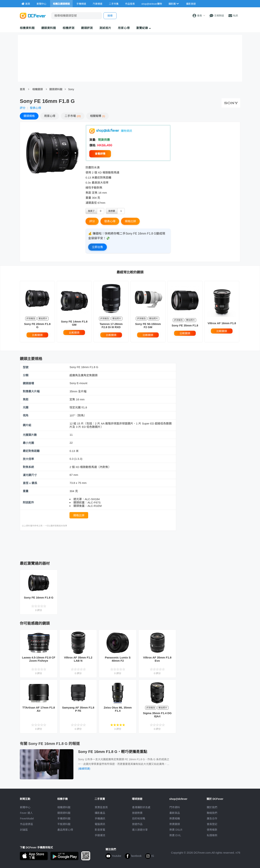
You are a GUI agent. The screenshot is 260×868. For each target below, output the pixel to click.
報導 (97, 116)
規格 (29, 116)
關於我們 (212, 807)
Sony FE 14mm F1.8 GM (74, 323)
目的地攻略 (139, 819)
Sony (71, 89)
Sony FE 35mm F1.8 (185, 325)
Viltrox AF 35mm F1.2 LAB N (78, 659)
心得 (50, 116)
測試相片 (105, 28)
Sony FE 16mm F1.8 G (39, 597)
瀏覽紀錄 (144, 28)
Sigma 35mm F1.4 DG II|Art (157, 715)
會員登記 (212, 824)
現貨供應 (103, 140)
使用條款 (212, 830)
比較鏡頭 (37, 335)
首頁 (22, 89)
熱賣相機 (175, 819)
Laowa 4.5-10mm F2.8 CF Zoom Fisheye (39, 659)
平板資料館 (64, 824)
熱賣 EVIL (175, 835)
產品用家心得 (65, 830)
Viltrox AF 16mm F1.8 (222, 323)
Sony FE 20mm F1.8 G (37, 325)
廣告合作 (212, 819)
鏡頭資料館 (49, 28)
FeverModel (27, 819)
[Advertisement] (98, 545)
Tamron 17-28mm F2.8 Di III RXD (111, 325)
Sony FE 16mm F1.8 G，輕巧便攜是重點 (113, 752)
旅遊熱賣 (137, 813)
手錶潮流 (100, 835)
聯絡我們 (212, 813)
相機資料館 (27, 28)
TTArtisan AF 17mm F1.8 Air (39, 709)
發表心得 (35, 108)
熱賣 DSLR (176, 830)
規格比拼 (130, 221)
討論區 (24, 830)
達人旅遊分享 (140, 830)
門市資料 (175, 807)
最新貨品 (175, 813)
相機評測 (69, 28)
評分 (23, 108)
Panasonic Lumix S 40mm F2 (118, 659)
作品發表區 (27, 824)
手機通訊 (100, 819)
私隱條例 (212, 835)
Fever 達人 (26, 813)
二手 (73, 116)
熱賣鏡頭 (175, 824)
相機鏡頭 (38, 89)
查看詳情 (100, 154)
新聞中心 (25, 807)
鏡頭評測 (87, 28)
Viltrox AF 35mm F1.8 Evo (157, 659)
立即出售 (97, 247)
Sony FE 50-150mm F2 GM (148, 325)
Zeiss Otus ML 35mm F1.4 (118, 709)
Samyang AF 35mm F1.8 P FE (78, 709)
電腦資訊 (100, 824)
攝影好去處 (141, 807)
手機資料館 (64, 819)
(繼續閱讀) (84, 769)
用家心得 (124, 28)
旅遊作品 (137, 824)
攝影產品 (100, 813)
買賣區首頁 (101, 807)
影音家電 (100, 830)
